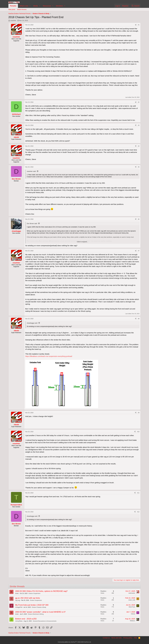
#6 (139, 219)
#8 (139, 319)
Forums (13, 6)
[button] (30, 6)
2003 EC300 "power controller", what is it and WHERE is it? (40, 612)
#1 (139, 25)
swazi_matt (132, 600)
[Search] (136, 6)
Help (135, 638)
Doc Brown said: (32, 224)
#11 (138, 493)
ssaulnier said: (31, 171)
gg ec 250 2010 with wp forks (28, 598)
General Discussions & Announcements (45, 621)
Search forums (22, 9)
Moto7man (132, 607)
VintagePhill (19, 607)
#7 (139, 251)
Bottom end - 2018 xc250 (26, 619)
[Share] (136, 25)
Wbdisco (133, 621)
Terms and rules (117, 638)
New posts (12, 9)
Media (36, 6)
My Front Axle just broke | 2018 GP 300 (32, 605)
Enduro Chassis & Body (39, 607)
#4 (139, 146)
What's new (24, 6)
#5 (139, 167)
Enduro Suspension (34, 593)
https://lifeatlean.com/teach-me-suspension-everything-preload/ (49, 356)
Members (59, 6)
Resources (47, 6)
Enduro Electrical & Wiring (36, 614)
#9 (139, 413)
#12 (138, 512)
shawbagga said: (32, 323)
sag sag (18, 600)
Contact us (106, 638)
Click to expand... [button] (82, 242)
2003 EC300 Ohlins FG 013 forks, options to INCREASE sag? (41, 591)
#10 (138, 432)
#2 (139, 102)
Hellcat (133, 614)
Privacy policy (128, 638)
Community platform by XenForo (74, 642)
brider (17, 593)
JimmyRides (19, 621)
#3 (139, 125)
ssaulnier (13, 20)
